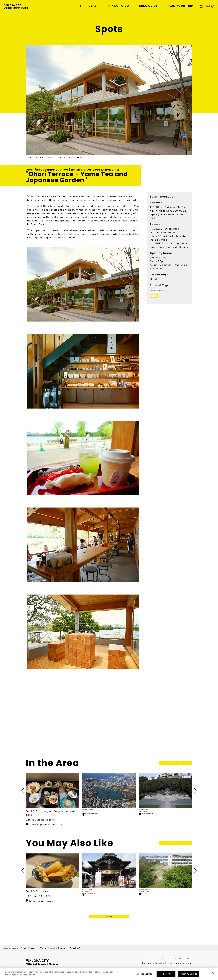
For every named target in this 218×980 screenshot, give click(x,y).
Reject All (166, 974)
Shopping (159, 301)
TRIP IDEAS (88, 6)
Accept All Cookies (188, 974)
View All (176, 763)
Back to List (109, 923)
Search (21, 957)
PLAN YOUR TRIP (180, 6)
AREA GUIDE (148, 6)
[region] (109, 974)
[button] (194, 791)
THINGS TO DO (118, 6)
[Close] (213, 973)
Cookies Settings (145, 974)
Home (8, 957)
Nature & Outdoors (165, 293)
